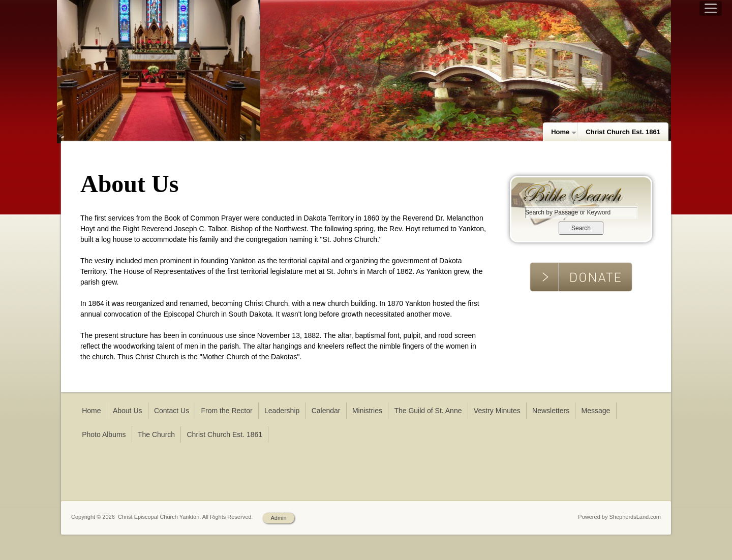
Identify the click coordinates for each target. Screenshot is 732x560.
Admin (278, 518)
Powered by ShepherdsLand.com (619, 517)
